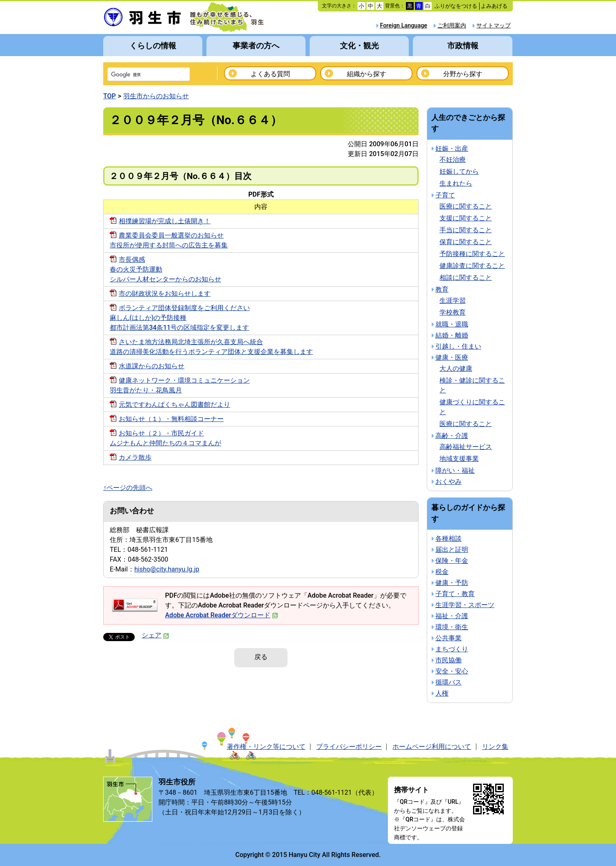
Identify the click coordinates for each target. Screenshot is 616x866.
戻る (261, 657)
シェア (155, 635)
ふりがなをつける (456, 6)
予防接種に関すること (472, 254)
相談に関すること (466, 278)
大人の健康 (456, 368)
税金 (442, 572)
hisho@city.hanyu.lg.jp (167, 569)
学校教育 (453, 312)
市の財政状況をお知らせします (165, 294)
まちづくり (452, 649)
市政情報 (463, 46)
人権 (442, 693)
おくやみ (448, 482)
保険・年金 (452, 561)
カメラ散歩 (135, 457)
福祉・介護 (452, 616)
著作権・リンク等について (266, 747)
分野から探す (463, 74)
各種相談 (448, 538)
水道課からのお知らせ (152, 366)
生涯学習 (453, 300)
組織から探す (367, 74)
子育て (445, 195)
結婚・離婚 (452, 335)
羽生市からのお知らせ (156, 96)
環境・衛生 (452, 627)
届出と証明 (452, 550)
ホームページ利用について (432, 747)
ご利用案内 (452, 26)
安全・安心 (452, 671)
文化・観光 (359, 46)
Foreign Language (404, 26)
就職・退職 (452, 324)
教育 (442, 289)
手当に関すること (466, 230)
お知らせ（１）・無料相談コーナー (171, 419)
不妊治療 (453, 160)
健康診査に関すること (472, 266)
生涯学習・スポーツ (465, 605)
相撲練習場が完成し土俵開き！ (165, 221)
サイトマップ (494, 26)
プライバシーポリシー (349, 747)
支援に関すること (466, 218)
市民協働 (448, 660)
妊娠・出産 (452, 148)
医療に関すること (466, 206)
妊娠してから (459, 171)
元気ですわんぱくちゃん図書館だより (174, 405)
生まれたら (456, 183)
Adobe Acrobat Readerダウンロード (222, 615)
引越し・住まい (458, 346)
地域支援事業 (459, 459)
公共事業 (448, 638)
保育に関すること (466, 242)
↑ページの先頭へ (128, 488)
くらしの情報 (153, 46)
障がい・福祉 (455, 470)
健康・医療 (452, 357)
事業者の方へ (256, 46)
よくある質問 (270, 74)
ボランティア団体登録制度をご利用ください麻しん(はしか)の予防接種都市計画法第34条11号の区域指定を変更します (180, 318)
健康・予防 (452, 583)
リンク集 (495, 747)
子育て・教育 (455, 594)
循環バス (448, 682)
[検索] (138, 75)
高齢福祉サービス (466, 447)
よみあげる (494, 6)
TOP (110, 96)
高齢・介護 (452, 436)
